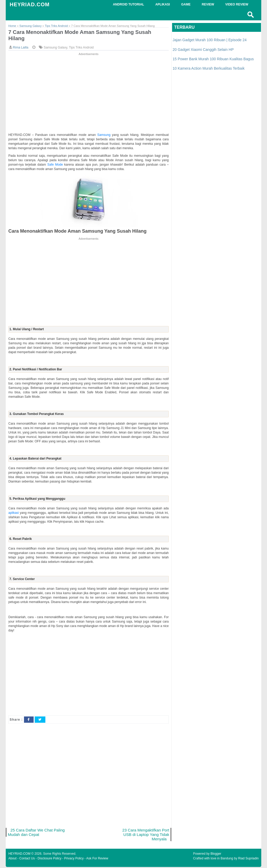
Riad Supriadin (248, 859)
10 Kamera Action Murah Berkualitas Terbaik (209, 68)
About (12, 859)
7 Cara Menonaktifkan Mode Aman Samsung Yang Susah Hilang (82, 35)
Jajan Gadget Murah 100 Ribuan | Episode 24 (210, 40)
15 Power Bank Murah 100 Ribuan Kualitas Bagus (213, 59)
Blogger (216, 855)
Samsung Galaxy (55, 48)
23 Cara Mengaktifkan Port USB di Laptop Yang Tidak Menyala (145, 835)
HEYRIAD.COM (30, 4)
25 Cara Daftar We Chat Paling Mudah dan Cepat (31, 833)
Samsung (105, 135)
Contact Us (27, 859)
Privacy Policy (74, 859)
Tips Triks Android (81, 48)
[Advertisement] (89, 93)
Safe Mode (56, 165)
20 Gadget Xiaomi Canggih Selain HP (203, 50)
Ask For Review (97, 859)
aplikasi (14, 513)
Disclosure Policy (49, 859)
